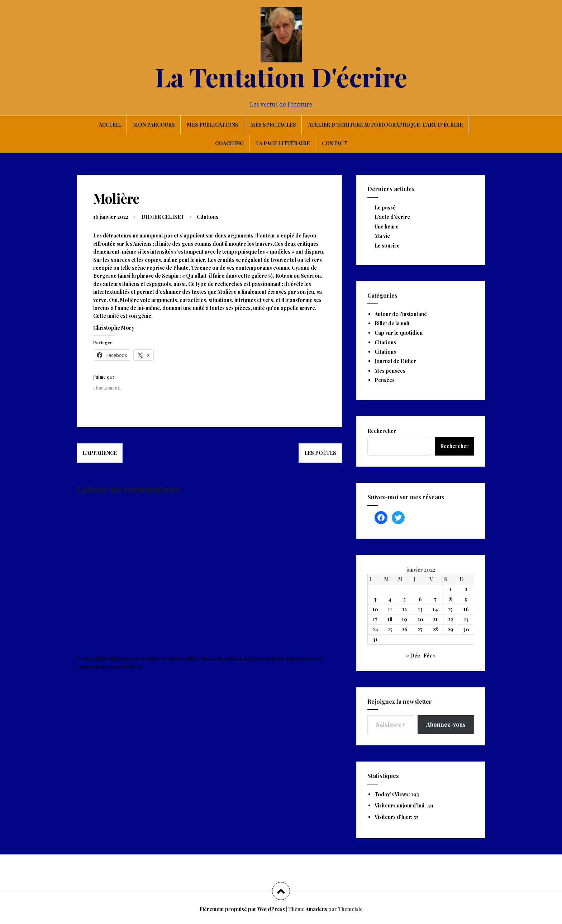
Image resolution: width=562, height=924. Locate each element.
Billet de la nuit (392, 323)
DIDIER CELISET (163, 217)
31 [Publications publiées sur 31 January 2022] (375, 639)
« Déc (413, 656)
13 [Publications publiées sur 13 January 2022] (420, 609)
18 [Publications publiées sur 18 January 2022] (390, 619)
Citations (208, 217)
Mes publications (213, 125)
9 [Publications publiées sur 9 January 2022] (466, 599)
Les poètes (320, 453)
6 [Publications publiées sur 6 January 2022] (420, 599)
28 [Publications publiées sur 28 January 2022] (435, 629)
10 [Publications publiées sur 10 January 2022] (375, 609)
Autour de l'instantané (401, 314)
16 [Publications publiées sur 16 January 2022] (466, 609)
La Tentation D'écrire (281, 76)
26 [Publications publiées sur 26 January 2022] (405, 629)
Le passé (385, 208)
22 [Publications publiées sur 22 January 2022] (451, 619)
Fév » (430, 656)
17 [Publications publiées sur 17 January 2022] (375, 619)
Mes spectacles (273, 125)
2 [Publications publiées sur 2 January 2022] (466, 589)
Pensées (385, 380)
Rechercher (382, 431)
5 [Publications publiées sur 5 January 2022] (404, 599)
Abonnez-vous (446, 724)
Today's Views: (393, 794)
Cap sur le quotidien (399, 333)
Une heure (387, 227)
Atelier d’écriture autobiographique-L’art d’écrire (385, 125)
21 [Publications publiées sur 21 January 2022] (435, 619)
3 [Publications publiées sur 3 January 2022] (375, 599)
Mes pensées (390, 371)
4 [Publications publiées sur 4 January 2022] (390, 599)
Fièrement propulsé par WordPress (242, 909)
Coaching (229, 143)
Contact (334, 143)
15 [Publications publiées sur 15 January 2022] (450, 609)
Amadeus (316, 909)
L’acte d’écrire (392, 217)
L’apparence (100, 453)
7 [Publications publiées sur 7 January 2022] (435, 599)
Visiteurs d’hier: (394, 817)
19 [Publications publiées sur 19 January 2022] (404, 619)
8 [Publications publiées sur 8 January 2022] (451, 599)
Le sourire (387, 246)
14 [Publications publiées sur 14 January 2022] (435, 609)
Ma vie (382, 236)
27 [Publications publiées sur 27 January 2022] (420, 629)
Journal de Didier (395, 361)
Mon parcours (154, 125)
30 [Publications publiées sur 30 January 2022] (466, 629)
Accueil (110, 125)
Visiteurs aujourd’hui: (401, 805)
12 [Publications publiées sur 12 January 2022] (404, 609)
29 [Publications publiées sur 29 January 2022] (451, 629)
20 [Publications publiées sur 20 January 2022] (420, 619)
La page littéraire (283, 143)
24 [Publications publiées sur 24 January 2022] (375, 629)
